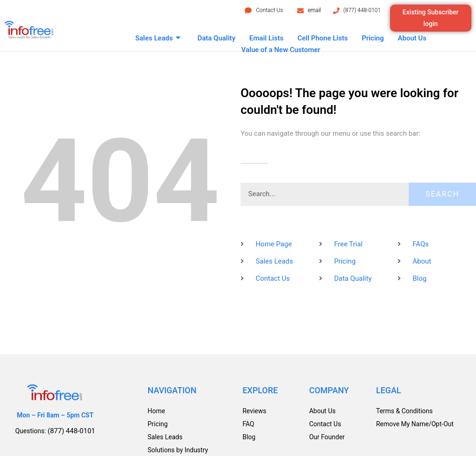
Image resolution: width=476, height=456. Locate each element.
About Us (412, 38)
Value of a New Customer (281, 50)
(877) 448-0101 (362, 10)
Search (442, 194)
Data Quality (216, 38)
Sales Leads (158, 38)
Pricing (373, 38)
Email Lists (267, 38)
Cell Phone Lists (323, 38)
